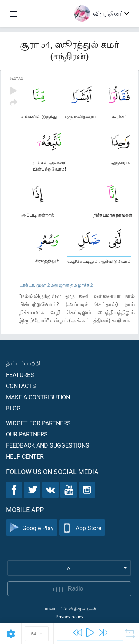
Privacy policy (69, 617)
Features (20, 375)
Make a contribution (38, 397)
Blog (13, 408)
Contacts (21, 386)
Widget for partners (38, 423)
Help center (25, 456)
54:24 (16, 78)
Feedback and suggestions (48, 445)
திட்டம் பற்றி (23, 363)
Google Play (32, 528)
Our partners (27, 434)
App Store (82, 528)
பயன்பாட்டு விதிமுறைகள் (69, 608)
